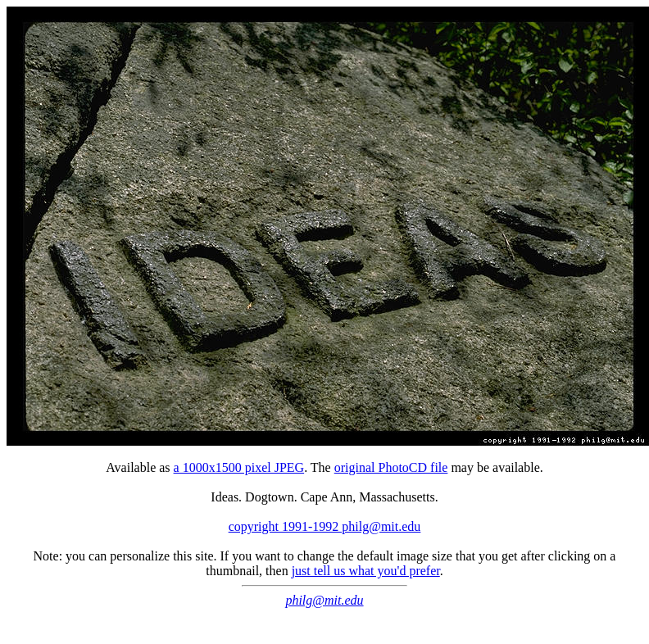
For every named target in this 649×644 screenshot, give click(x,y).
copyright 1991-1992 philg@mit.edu (325, 526)
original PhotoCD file (391, 467)
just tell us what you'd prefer (366, 571)
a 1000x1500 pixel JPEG (239, 467)
